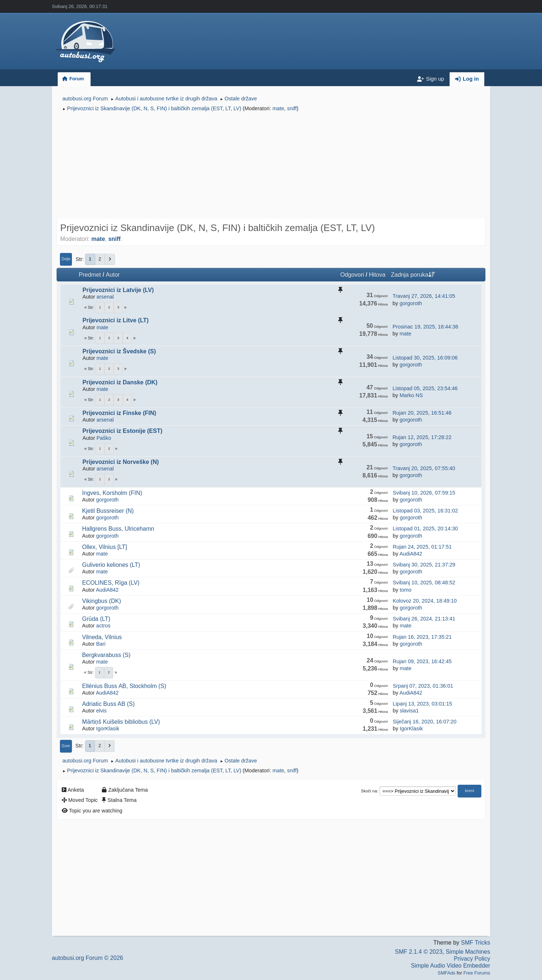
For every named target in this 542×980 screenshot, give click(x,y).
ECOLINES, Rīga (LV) (111, 583)
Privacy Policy (472, 959)
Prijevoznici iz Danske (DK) (120, 382)
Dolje (66, 259)
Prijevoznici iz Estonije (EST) (123, 431)
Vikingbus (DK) (102, 601)
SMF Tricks (476, 943)
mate (278, 108)
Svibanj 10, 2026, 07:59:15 (424, 493)
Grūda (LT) (96, 619)
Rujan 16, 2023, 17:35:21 (422, 637)
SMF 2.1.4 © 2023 (419, 952)
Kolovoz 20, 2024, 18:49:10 (425, 601)
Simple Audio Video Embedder (451, 966)
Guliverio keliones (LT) (111, 565)
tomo (405, 590)
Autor (113, 275)
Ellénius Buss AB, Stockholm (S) (124, 686)
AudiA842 (411, 554)
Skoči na (369, 791)
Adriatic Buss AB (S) (108, 704)
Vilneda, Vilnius (102, 637)
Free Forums (477, 973)
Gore (66, 746)
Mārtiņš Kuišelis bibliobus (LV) (121, 722)
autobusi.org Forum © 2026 (87, 958)
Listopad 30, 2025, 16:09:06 (425, 358)
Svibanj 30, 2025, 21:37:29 (424, 565)
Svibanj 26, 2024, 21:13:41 (424, 619)
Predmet (90, 275)
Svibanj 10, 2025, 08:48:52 (424, 583)
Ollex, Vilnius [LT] (105, 547)
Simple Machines (468, 952)
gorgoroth (411, 303)
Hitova (377, 275)
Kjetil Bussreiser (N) (108, 511)
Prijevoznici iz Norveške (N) (121, 462)
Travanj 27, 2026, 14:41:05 (424, 296)
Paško (104, 438)
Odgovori (352, 275)
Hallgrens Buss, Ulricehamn (118, 529)
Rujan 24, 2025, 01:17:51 (422, 547)
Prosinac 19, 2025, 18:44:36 (425, 327)
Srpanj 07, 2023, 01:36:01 (423, 686)
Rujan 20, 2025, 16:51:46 (422, 413)
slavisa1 (409, 711)
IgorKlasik (108, 729)
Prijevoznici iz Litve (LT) (116, 320)
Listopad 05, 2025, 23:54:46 (425, 388)
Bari (101, 644)
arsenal (105, 297)
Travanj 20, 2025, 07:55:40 (424, 468)
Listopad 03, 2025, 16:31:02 (425, 511)
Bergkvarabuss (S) (106, 655)
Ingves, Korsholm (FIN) (112, 493)
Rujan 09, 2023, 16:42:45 (422, 661)
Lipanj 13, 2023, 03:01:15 (422, 704)
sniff (292, 108)
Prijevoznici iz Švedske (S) (119, 351)
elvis (101, 711)
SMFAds (446, 973)
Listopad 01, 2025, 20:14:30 (425, 529)
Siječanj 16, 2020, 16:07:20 (424, 722)
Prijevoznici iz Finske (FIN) (119, 413)
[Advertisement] (271, 166)
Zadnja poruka (413, 275)
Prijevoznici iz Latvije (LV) (118, 290)
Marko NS (411, 395)
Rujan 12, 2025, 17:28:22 (422, 437)
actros (103, 626)
